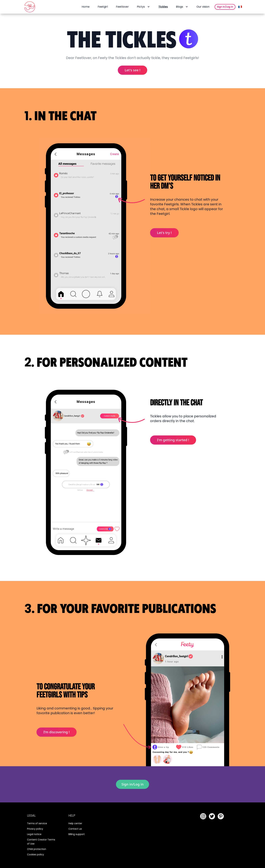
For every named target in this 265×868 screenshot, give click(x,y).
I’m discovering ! (57, 732)
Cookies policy (35, 854)
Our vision (203, 7)
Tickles (163, 7)
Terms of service (37, 823)
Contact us (75, 829)
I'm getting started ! (173, 440)
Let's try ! (164, 233)
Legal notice (34, 834)
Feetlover (122, 7)
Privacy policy (35, 829)
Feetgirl (103, 7)
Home (86, 7)
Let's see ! (133, 70)
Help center (75, 823)
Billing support (77, 834)
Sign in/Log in (225, 7)
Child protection (37, 849)
